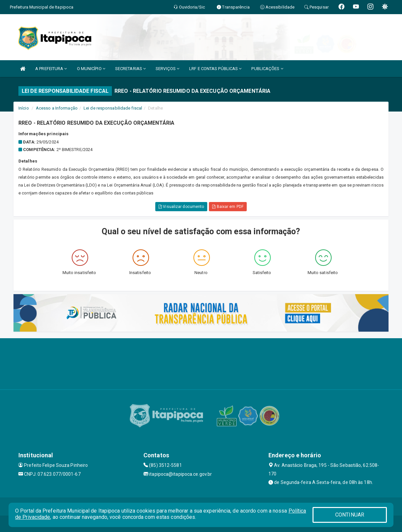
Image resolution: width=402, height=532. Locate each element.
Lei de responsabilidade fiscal (113, 108)
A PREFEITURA (51, 69)
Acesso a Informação (57, 108)
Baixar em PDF (228, 207)
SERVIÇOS (167, 69)
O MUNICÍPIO (91, 69)
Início (24, 108)
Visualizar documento (181, 207)
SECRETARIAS (130, 69)
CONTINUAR (350, 515)
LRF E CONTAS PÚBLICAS (215, 69)
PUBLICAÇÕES (267, 69)
